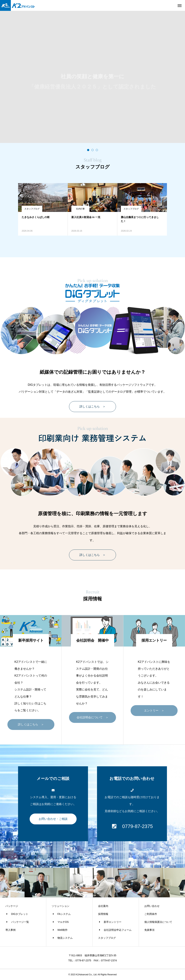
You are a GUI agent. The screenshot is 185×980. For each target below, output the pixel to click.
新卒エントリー (110, 922)
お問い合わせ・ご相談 (53, 819)
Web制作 (60, 930)
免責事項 (149, 930)
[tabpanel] (92, 77)
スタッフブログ (32, 209)
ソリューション (61, 906)
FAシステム (61, 914)
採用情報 (103, 914)
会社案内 (103, 906)
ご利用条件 (151, 914)
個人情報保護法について (158, 922)
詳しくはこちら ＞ (92, 406)
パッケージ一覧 (17, 922)
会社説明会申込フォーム (115, 930)
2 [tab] (92, 150)
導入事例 (10, 930)
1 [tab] (88, 150)
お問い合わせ (152, 906)
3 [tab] (97, 150)
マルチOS (60, 922)
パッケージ (12, 906)
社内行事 (80, 209)
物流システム (62, 938)
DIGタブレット (17, 914)
